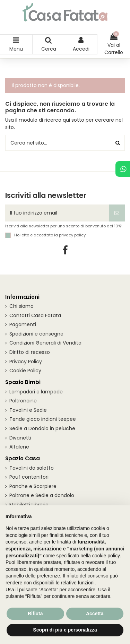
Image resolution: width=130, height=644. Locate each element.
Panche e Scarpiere (33, 486)
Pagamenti (23, 324)
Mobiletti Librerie (29, 505)
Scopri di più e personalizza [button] (65, 630)
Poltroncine (23, 401)
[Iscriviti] (117, 213)
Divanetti (20, 438)
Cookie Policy (25, 371)
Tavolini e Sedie (28, 410)
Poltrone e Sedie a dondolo (42, 495)
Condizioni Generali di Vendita (45, 343)
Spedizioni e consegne (36, 334)
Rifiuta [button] (35, 613)
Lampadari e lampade (36, 392)
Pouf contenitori (29, 477)
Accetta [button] (95, 613)
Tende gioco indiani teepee (43, 419)
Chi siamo (21, 306)
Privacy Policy (26, 362)
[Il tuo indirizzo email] (57, 213)
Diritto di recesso (30, 352)
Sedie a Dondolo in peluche (42, 428)
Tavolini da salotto (32, 468)
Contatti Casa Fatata (35, 315)
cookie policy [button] (106, 556)
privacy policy (72, 235)
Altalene (19, 447)
